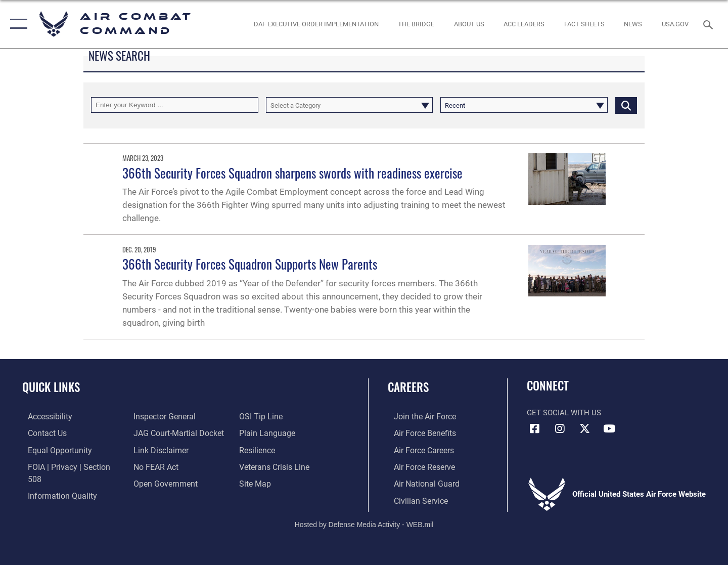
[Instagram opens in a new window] (560, 429)
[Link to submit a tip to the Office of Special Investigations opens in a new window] (261, 416)
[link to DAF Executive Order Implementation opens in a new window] (316, 24)
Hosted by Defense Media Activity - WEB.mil (364, 523)
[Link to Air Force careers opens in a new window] (417, 449)
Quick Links (51, 387)
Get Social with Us (564, 413)
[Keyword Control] (175, 105)
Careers (408, 387)
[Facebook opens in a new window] (534, 429)
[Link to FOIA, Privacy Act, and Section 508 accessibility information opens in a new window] (69, 466)
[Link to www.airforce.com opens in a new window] (418, 416)
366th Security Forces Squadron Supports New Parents (250, 264)
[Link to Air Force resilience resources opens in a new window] (259, 449)
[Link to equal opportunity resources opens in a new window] (52, 449)
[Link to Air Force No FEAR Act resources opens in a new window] (154, 466)
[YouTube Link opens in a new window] (609, 429)
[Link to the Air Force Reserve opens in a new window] (418, 466)
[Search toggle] (710, 24)
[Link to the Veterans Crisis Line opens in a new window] (275, 466)
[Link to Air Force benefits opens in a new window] (418, 433)
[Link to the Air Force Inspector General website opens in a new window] (162, 416)
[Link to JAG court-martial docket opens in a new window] (175, 433)
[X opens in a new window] (584, 429)
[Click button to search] (626, 105)
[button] (16, 24)
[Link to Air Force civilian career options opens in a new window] (414, 499)
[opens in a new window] (675, 24)
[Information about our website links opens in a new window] (158, 449)
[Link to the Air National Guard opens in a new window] (419, 483)
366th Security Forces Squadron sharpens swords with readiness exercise (292, 173)
